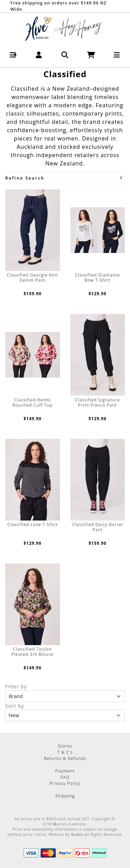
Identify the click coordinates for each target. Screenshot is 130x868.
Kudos (77, 834)
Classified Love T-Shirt (32, 525)
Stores (65, 746)
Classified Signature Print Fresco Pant (98, 403)
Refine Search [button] (64, 178)
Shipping (65, 796)
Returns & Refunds (65, 758)
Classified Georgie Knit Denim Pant (33, 278)
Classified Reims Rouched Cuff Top (33, 403)
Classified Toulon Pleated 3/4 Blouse (33, 652)
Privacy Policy (65, 783)
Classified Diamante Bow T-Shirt (97, 278)
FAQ (65, 777)
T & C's (65, 752)
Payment (65, 771)
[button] (13, 55)
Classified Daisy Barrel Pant (97, 527)
